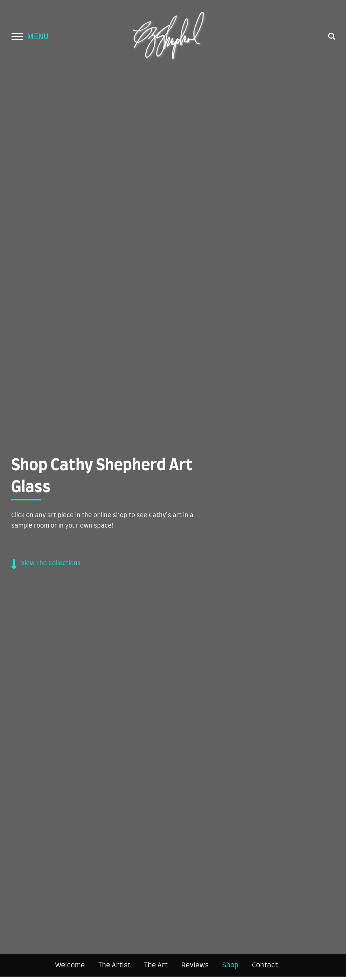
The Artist (114, 965)
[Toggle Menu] (17, 36)
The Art (156, 965)
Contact (265, 965)
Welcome (70, 965)
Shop (230, 965)
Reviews (195, 965)
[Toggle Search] (332, 36)
